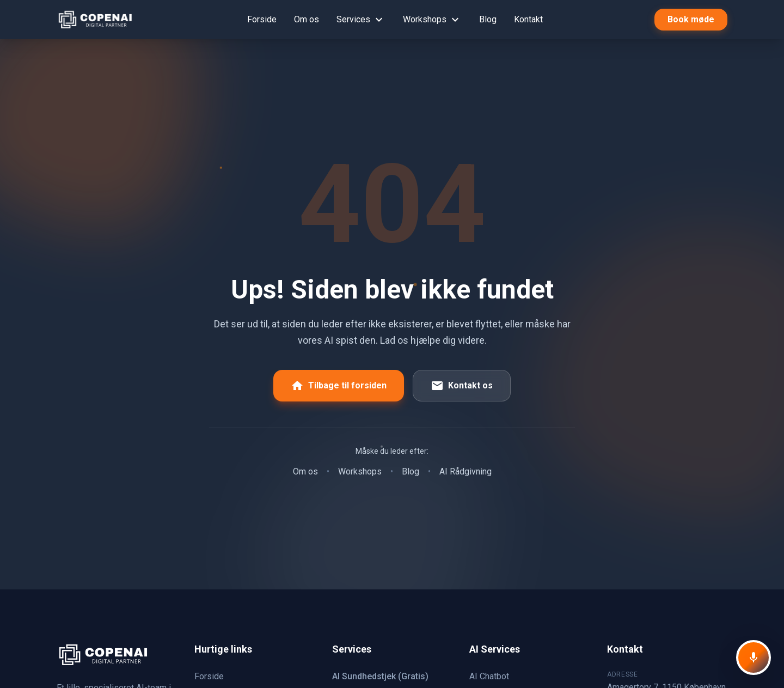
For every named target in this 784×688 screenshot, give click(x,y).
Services (361, 20)
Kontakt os (462, 386)
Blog (488, 19)
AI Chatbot (489, 676)
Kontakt (528, 19)
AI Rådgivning (465, 471)
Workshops (432, 20)
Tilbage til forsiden (339, 386)
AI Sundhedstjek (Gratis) (380, 676)
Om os (307, 19)
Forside (262, 19)
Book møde (691, 19)
